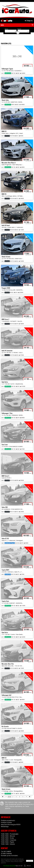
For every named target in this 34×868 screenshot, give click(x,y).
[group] (17, 9)
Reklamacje (5, 826)
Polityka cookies (6, 822)
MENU (2, 25)
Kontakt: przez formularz (9, 856)
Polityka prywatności (8, 820)
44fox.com (27, 866)
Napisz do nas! (13, 866)
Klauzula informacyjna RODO (11, 824)
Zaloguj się (29, 21)
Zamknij (30, 861)
